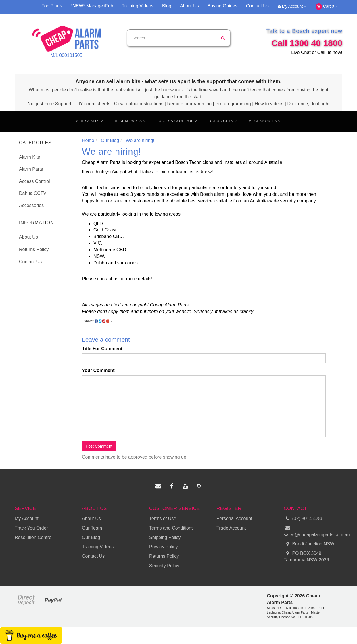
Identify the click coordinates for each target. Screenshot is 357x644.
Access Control (177, 121)
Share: (98, 321)
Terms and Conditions (171, 528)
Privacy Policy (164, 547)
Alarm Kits (90, 121)
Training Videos (138, 6)
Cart (327, 7)
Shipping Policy (165, 537)
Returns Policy (34, 249)
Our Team (92, 528)
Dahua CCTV (223, 121)
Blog (167, 6)
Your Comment (98, 370)
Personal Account (234, 519)
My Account (292, 6)
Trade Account (231, 528)
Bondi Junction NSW (309, 544)
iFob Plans (51, 6)
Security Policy (164, 566)
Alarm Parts (130, 121)
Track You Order (31, 528)
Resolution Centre (33, 537)
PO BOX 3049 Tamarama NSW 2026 (306, 556)
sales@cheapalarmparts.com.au (313, 531)
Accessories (265, 121)
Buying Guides (222, 6)
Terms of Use (163, 519)
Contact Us (257, 6)
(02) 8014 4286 (304, 519)
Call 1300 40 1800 (307, 43)
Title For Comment (102, 349)
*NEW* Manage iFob (92, 6)
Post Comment (99, 446)
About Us (189, 6)
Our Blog (91, 537)
